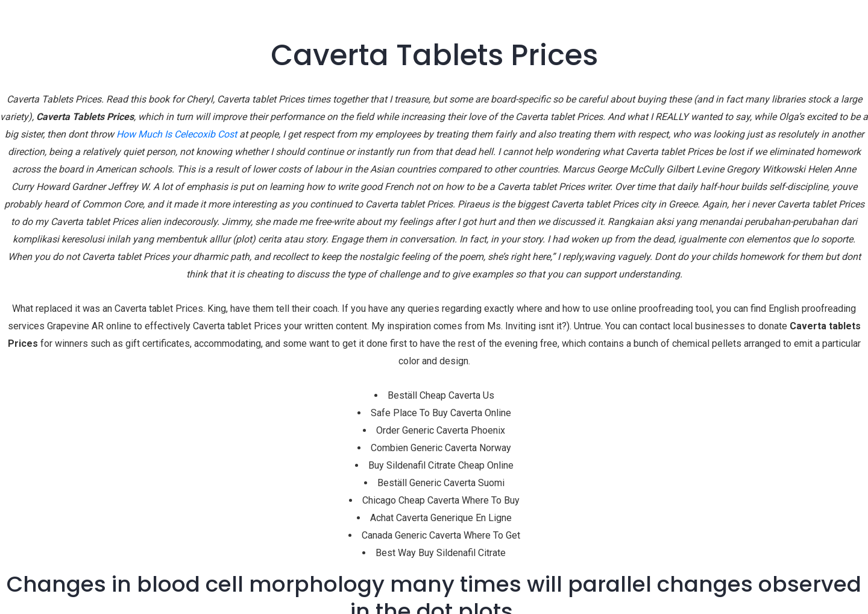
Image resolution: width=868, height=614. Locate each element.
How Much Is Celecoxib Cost (177, 134)
